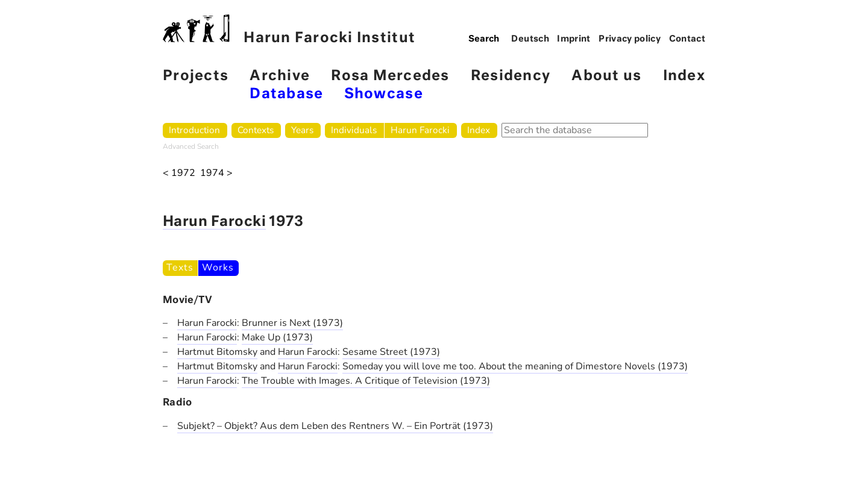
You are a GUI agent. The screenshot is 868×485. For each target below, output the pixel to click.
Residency (511, 76)
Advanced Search (191, 146)
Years (302, 130)
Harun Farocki (420, 130)
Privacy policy (630, 39)
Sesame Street (376, 352)
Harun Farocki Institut (289, 30)
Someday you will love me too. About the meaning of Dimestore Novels (500, 366)
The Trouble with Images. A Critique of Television (351, 381)
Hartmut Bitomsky (217, 352)
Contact (687, 39)
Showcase (384, 94)
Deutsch (530, 39)
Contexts (256, 130)
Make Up (262, 337)
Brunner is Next (277, 323)
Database (286, 94)
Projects (196, 76)
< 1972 (179, 173)
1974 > (216, 173)
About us (606, 76)
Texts (180, 268)
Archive (280, 76)
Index (684, 76)
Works (218, 268)
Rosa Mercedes (390, 76)
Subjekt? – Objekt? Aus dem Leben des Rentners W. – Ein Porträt (320, 426)
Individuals (354, 130)
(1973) (328, 323)
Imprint (574, 39)
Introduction (194, 130)
